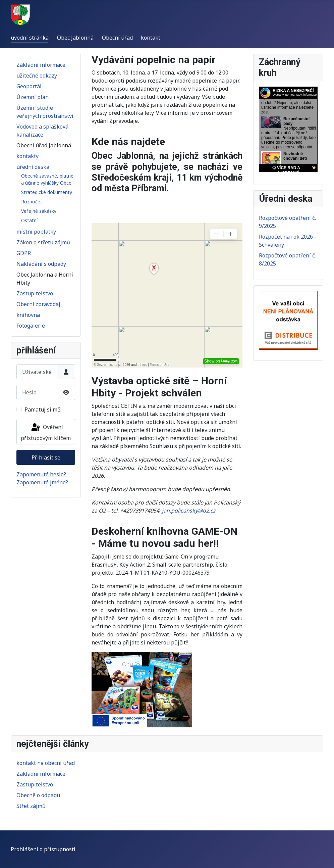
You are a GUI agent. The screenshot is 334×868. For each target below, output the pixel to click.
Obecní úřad (117, 38)
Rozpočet (32, 202)
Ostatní (29, 220)
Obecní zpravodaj (38, 304)
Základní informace (41, 65)
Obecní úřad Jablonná (44, 145)
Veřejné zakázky (39, 211)
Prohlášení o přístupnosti (43, 849)
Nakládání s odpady (41, 264)
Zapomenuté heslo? (41, 474)
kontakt (151, 38)
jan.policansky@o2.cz (189, 511)
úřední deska (33, 167)
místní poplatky (36, 232)
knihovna (28, 315)
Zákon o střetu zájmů (43, 242)
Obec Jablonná (75, 38)
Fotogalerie (31, 326)
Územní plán (33, 97)
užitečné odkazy (37, 76)
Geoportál (29, 86)
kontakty (27, 156)
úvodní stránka (30, 38)
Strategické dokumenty (47, 192)
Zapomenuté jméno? (42, 482)
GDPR (24, 253)
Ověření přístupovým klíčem (46, 432)
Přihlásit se (46, 457)
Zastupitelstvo (35, 293)
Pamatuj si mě (42, 409)
